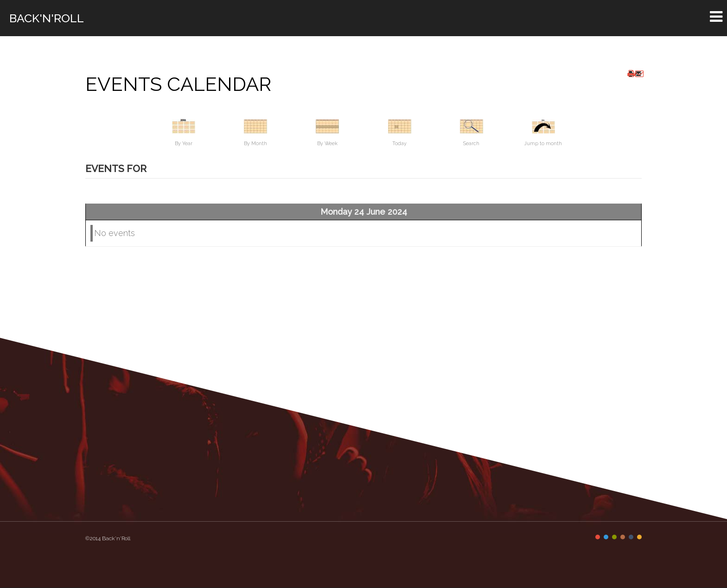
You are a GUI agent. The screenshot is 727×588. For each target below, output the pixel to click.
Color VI (639, 537)
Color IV (623, 537)
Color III (614, 537)
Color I (598, 537)
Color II (606, 537)
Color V (631, 537)
